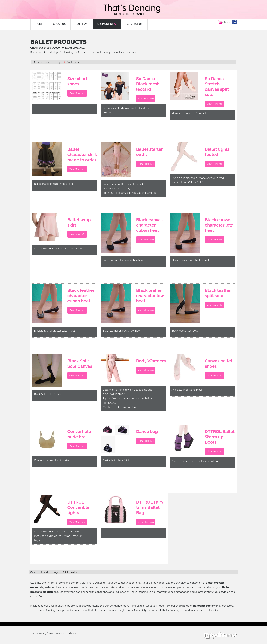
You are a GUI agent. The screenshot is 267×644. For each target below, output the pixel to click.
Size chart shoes (77, 82)
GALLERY (81, 24)
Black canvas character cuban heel (149, 225)
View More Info (77, 94)
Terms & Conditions (66, 633)
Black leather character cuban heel (81, 296)
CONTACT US (135, 24)
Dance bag (147, 432)
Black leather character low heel (150, 296)
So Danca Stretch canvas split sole (217, 87)
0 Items (226, 22)
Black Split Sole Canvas (80, 364)
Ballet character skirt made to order (82, 155)
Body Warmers (151, 361)
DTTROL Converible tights (79, 508)
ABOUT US (59, 24)
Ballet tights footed (217, 152)
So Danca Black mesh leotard (148, 84)
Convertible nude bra (79, 434)
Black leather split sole (218, 293)
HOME (39, 24)
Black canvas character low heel (219, 225)
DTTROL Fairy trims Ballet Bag (150, 508)
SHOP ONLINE (107, 24)
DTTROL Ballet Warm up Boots (220, 437)
